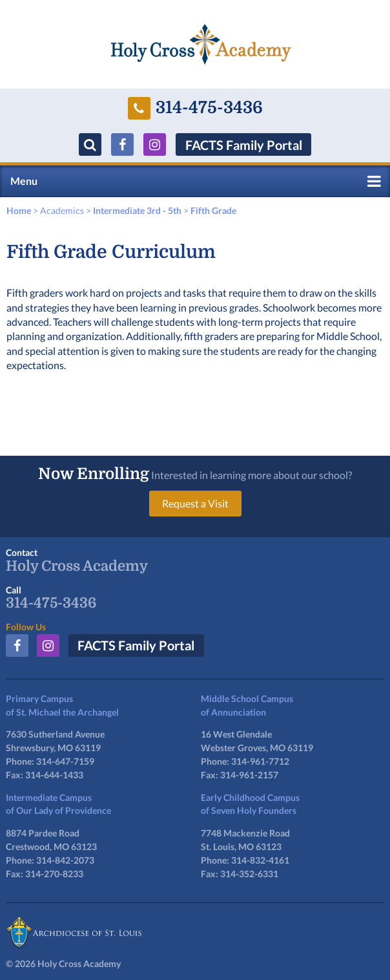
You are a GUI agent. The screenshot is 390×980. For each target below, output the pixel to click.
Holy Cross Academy (77, 566)
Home (19, 210)
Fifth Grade (213, 210)
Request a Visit (195, 503)
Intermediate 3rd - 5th (137, 210)
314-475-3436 (195, 108)
